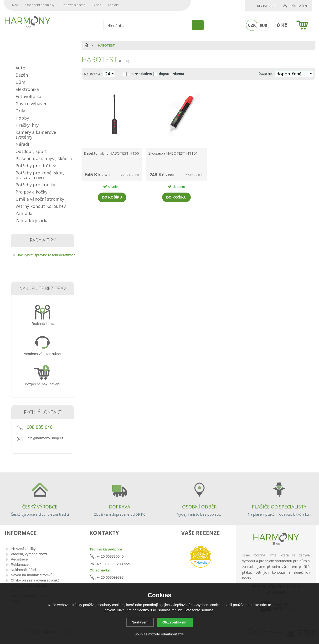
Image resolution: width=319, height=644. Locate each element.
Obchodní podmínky (40, 5)
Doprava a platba (73, 5)
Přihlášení (299, 6)
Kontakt (113, 5)
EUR (264, 25)
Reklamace (20, 564)
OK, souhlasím (175, 622)
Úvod (14, 5)
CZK (252, 25)
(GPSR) (124, 61)
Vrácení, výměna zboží (29, 554)
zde (181, 634)
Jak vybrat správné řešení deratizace (46, 255)
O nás (97, 5)
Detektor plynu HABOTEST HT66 (111, 153)
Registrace (266, 6)
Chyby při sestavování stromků (35, 580)
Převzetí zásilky (23, 549)
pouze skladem (140, 74)
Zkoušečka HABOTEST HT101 (173, 153)
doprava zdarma (171, 74)
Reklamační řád (23, 570)
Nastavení (140, 622)
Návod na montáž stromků (32, 575)
